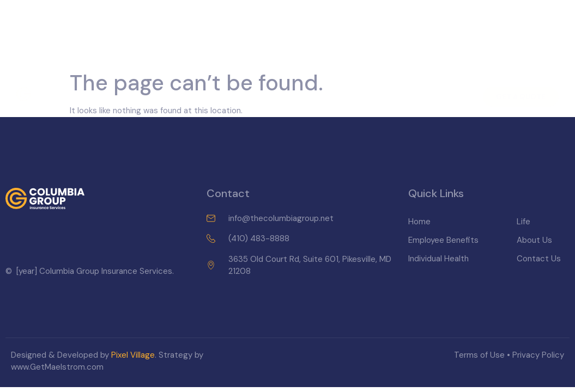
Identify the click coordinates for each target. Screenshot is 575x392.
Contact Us (440, 71)
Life (336, 71)
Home (122, 71)
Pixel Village (133, 355)
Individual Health (277, 71)
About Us (381, 71)
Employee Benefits (189, 71)
